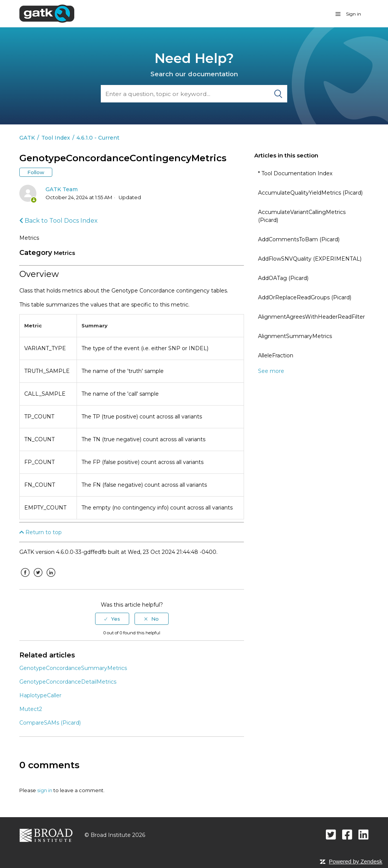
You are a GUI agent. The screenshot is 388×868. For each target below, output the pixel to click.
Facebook (25, 578)
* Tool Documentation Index (295, 173)
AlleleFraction (276, 355)
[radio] (112, 619)
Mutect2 (31, 709)
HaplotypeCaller (40, 695)
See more (271, 371)
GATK (27, 138)
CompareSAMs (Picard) (50, 723)
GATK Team (62, 189)
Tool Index (56, 138)
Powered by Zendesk (356, 861)
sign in (45, 790)
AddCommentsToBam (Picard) (299, 239)
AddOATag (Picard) (283, 278)
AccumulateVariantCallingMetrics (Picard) (302, 216)
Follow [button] (36, 172)
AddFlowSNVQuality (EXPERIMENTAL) (310, 259)
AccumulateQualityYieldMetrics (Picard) (310, 193)
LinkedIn (51, 578)
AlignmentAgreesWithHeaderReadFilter (311, 317)
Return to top (41, 532)
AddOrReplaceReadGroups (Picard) (305, 297)
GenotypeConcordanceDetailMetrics (68, 682)
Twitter (38, 578)
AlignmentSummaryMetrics (295, 336)
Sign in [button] (354, 14)
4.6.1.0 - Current (98, 138)
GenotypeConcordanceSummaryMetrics (73, 668)
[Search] (194, 94)
